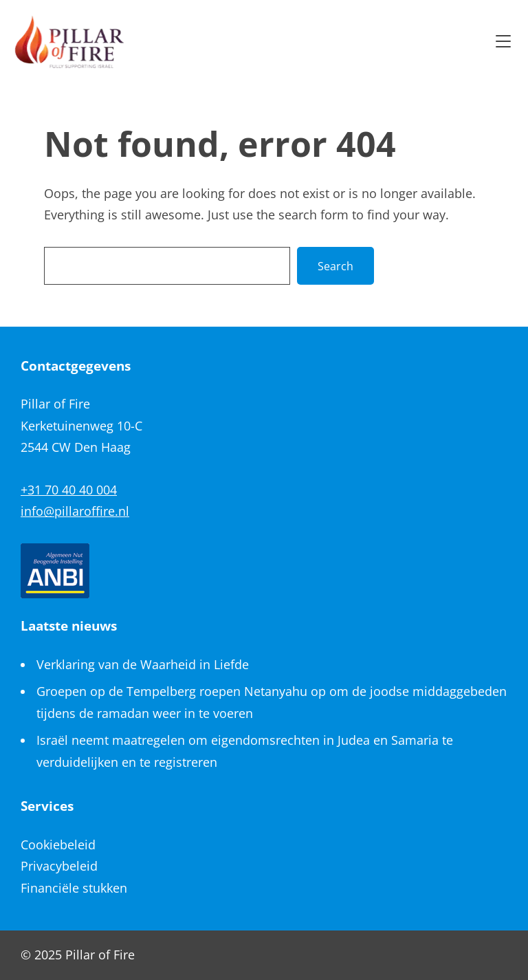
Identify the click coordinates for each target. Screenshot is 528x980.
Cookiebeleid (58, 845)
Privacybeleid (59, 866)
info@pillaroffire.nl (75, 511)
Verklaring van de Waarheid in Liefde (143, 664)
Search (335, 266)
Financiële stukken (74, 888)
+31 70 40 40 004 (69, 490)
